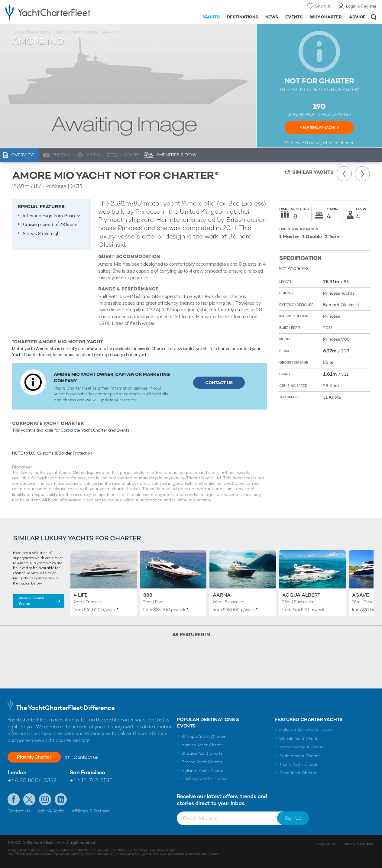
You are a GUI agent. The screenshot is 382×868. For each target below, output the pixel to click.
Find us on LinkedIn (61, 799)
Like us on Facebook (14, 799)
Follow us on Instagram (45, 799)
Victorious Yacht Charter (302, 747)
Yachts (211, 17)
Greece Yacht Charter (202, 762)
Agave (361, 595)
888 (148, 595)
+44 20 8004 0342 (32, 780)
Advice (357, 17)
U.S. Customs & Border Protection (61, 453)
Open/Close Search (374, 17)
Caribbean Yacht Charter (205, 779)
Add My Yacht (51, 811)
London (17, 772)
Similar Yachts (313, 172)
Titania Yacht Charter (299, 764)
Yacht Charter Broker (32, 355)
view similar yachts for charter (201, 348)
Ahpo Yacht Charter (298, 773)
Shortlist (323, 6)
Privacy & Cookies (359, 844)
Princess (147, 211)
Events (294, 17)
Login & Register (361, 6)
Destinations (243, 17)
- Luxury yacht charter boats (59, 12)
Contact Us (219, 383)
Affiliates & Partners (91, 811)
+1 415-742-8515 (91, 780)
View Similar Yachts (319, 128)
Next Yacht (362, 174)
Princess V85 (336, 339)
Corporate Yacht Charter (84, 430)
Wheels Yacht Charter (300, 738)
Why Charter (326, 17)
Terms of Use (325, 844)
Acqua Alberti (302, 595)
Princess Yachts (339, 293)
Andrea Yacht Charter (300, 756)
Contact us (90, 757)
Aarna (222, 595)
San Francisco (87, 772)
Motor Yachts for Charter (76, 32)
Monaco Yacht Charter (202, 745)
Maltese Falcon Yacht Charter (307, 730)
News (272, 17)
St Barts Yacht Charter (203, 753)
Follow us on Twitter (29, 799)
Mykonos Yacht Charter (203, 771)
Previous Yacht (344, 174)
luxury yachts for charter (330, 143)
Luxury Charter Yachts (31, 32)
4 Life (81, 595)
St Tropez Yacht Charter (203, 736)
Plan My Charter (36, 757)
